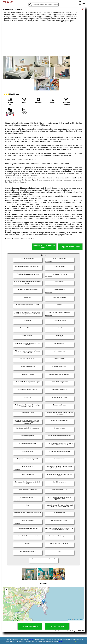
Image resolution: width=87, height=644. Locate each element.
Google (32, 639)
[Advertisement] (43, 39)
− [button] (6, 593)
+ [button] (6, 590)
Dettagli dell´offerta (30, 626)
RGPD (61, 642)
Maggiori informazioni (70, 247)
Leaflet (70, 620)
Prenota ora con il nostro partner (44, 247)
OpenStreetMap (79, 620)
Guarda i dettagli (57, 626)
